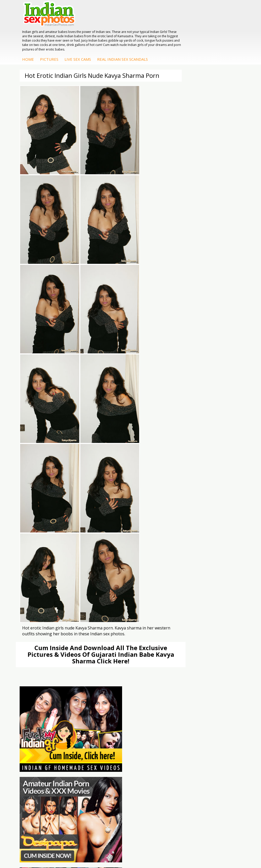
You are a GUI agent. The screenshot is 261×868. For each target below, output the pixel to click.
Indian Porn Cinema (194, 651)
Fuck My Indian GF (46, 702)
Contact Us (149, 847)
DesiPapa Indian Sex (121, 692)
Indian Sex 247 (116, 671)
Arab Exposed (116, 697)
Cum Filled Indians (119, 661)
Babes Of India (116, 656)
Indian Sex (113, 702)
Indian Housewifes (119, 712)
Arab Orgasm (115, 651)
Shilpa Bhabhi (189, 717)
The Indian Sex (43, 651)
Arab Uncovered (44, 717)
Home (106, 36)
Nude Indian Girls (192, 677)
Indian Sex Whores (193, 656)
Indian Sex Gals (190, 666)
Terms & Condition (118, 847)
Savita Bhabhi (189, 707)
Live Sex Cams (156, 36)
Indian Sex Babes (192, 671)
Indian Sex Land (117, 677)
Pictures (127, 36)
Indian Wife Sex (43, 666)
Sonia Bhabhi (188, 697)
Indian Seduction (191, 661)
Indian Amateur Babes (49, 707)
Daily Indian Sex (44, 661)
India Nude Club (117, 666)
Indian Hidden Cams (47, 697)
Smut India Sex (43, 671)
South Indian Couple (194, 712)
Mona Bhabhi (189, 692)
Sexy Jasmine (188, 702)
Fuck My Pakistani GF (122, 717)
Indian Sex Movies (46, 677)
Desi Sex (111, 707)
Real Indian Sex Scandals (200, 36)
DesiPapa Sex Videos (48, 692)
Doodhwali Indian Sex (49, 656)
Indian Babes (42, 712)
